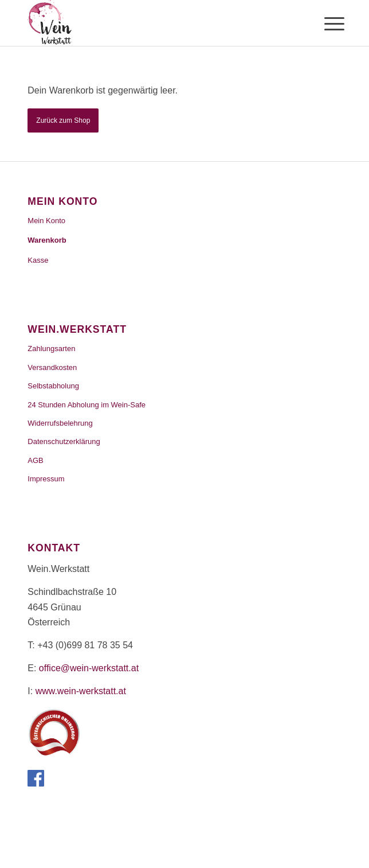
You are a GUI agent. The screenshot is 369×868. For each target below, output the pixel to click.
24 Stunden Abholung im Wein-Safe (87, 405)
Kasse (38, 260)
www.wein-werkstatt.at (81, 691)
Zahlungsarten (51, 349)
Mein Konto (46, 221)
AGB (35, 460)
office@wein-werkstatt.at (89, 668)
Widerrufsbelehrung (60, 423)
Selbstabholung (53, 386)
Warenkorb (47, 240)
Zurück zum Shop (63, 120)
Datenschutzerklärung (64, 441)
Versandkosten (52, 367)
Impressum (46, 479)
